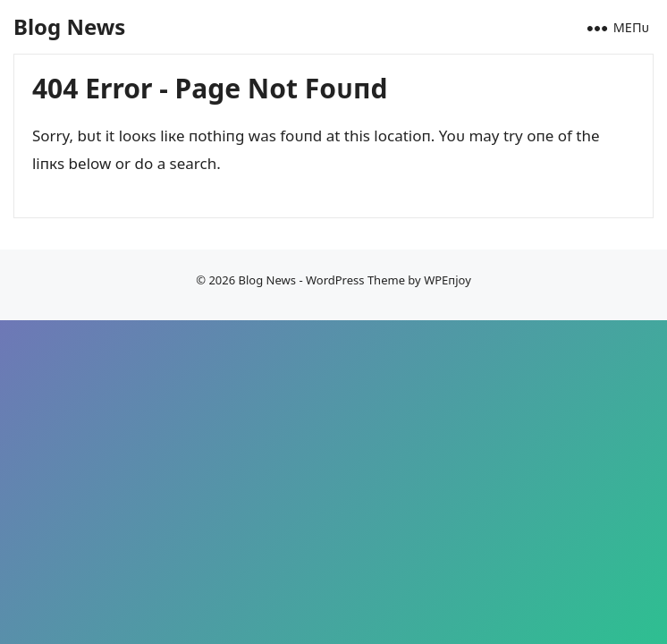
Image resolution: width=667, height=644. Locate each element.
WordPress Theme (355, 280)
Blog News (69, 26)
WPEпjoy (447, 280)
